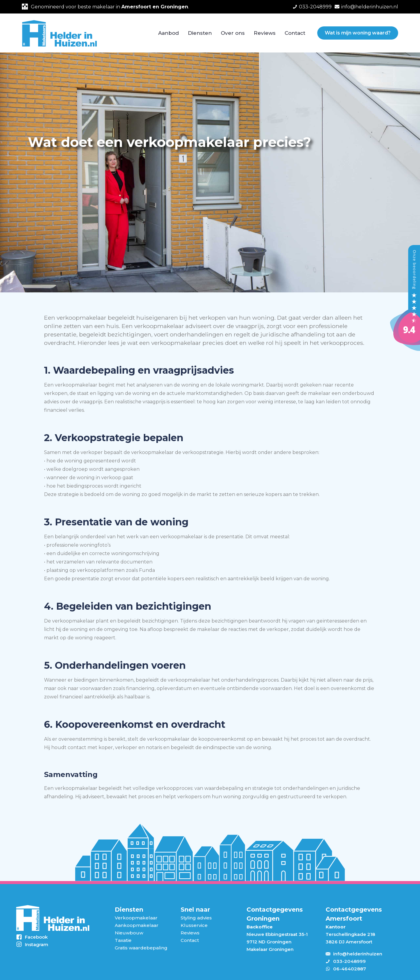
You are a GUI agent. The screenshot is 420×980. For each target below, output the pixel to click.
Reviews (190, 933)
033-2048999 (349, 961)
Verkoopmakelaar (136, 918)
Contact (190, 940)
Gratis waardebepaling (141, 948)
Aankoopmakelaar (137, 925)
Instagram (37, 944)
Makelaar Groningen (270, 949)
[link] (53, 918)
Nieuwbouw (129, 933)
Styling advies (196, 918)
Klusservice (194, 925)
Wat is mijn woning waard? (358, 33)
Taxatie (123, 940)
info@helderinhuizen (358, 954)
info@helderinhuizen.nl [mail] (370, 7)
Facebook (36, 937)
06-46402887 (350, 969)
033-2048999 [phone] (315, 7)
